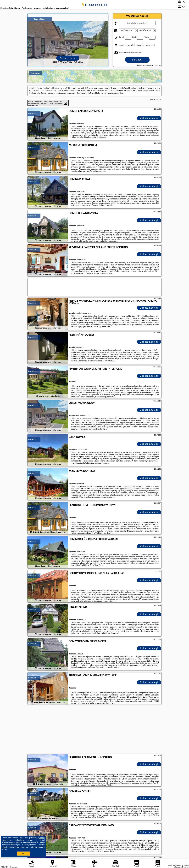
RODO (4, 849)
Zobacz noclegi (149, 118)
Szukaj (137, 60)
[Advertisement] (94, 730)
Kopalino (32, 113)
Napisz (186, 867)
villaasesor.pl (94, 5)
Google (42, 838)
